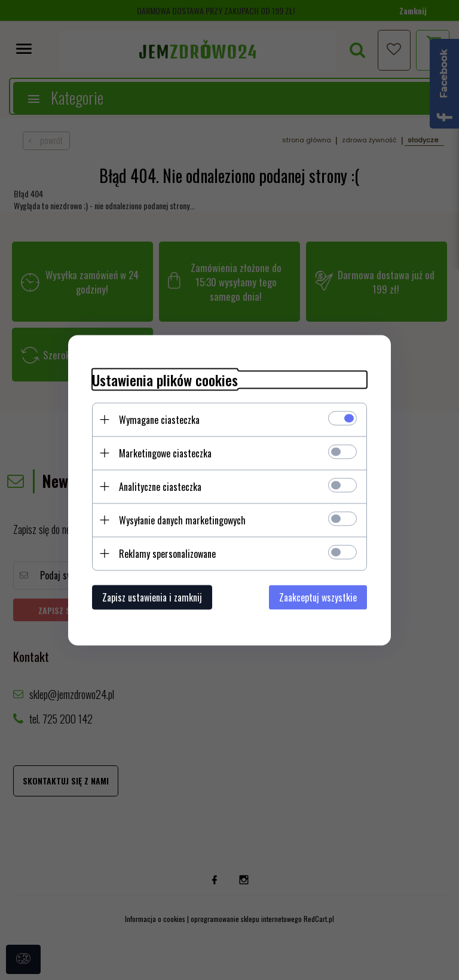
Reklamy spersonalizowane (167, 553)
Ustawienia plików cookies (165, 379)
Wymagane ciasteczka (159, 419)
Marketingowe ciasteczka (165, 453)
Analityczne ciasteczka (160, 486)
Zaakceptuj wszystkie (318, 597)
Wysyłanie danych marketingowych (182, 520)
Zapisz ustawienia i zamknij (152, 597)
